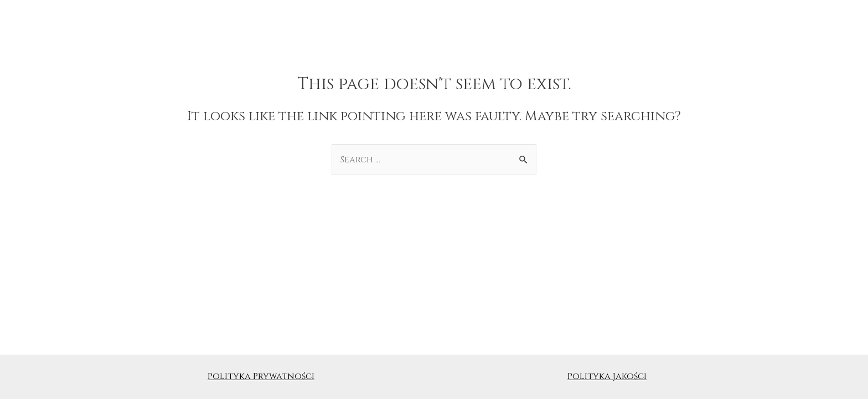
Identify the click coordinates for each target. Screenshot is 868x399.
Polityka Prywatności (261, 376)
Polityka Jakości (607, 376)
